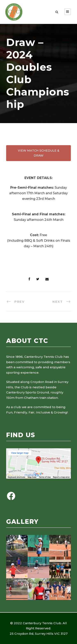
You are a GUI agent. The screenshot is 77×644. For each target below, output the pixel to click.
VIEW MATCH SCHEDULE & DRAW (39, 153)
